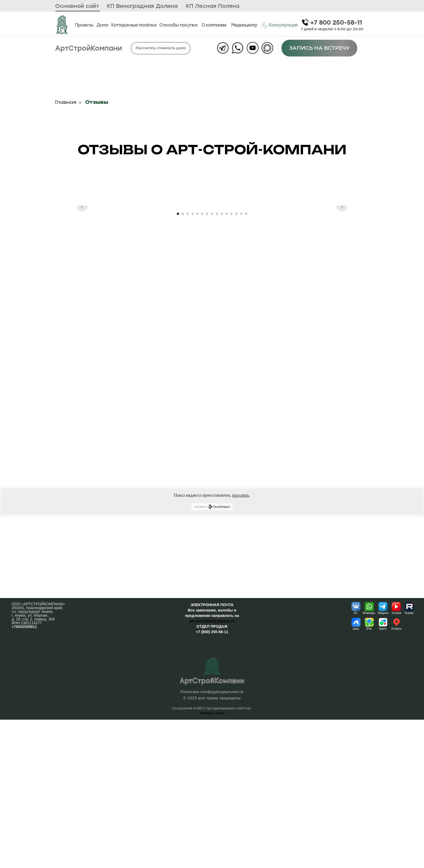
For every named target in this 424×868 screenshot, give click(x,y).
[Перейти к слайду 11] (227, 362)
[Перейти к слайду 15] (246, 362)
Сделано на (212, 655)
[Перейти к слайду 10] (222, 362)
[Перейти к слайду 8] (212, 362)
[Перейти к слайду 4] (193, 362)
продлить (241, 644)
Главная (66, 102)
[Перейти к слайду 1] (178, 362)
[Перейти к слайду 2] (183, 362)
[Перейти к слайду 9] (217, 362)
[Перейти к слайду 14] (241, 362)
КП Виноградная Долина (142, 6)
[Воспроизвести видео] (212, 280)
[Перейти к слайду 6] (202, 362)
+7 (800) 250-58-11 (212, 780)
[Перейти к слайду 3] (188, 362)
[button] (279, 25)
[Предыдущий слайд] (82, 280)
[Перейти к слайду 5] (197, 362)
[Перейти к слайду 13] (236, 362)
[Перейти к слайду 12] (231, 362)
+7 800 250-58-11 (336, 23)
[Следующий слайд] (342, 280)
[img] (62, 25)
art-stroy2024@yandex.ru (212, 769)
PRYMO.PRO (212, 862)
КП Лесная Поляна (213, 6)
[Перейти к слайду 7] (207, 362)
